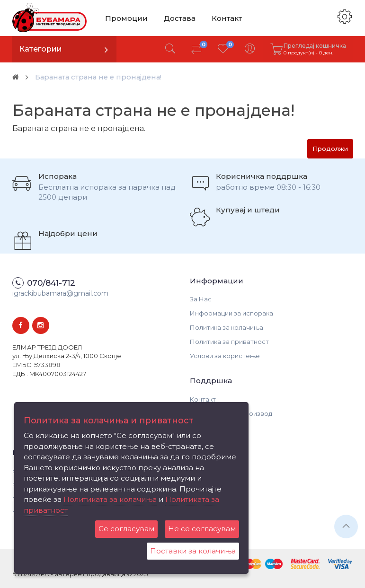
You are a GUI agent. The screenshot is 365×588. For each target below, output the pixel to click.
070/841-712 (51, 283)
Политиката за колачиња (110, 499)
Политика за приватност (229, 342)
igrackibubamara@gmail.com (60, 293)
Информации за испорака (231, 313)
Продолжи (330, 149)
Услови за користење (225, 356)
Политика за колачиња (227, 327)
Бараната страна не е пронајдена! (105, 77)
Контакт (225, 18)
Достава (178, 18)
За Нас (201, 299)
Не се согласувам (202, 529)
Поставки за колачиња (193, 551)
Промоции (126, 18)
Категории (41, 49)
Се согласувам (126, 529)
